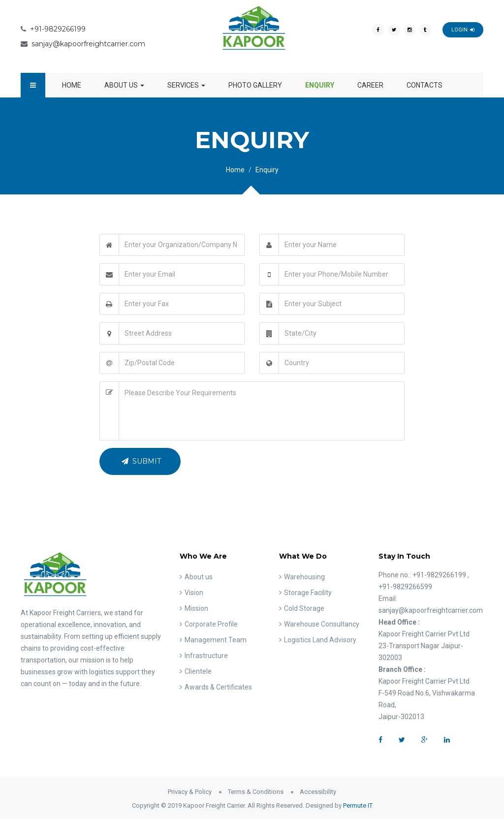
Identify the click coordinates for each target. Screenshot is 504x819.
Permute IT (358, 805)
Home (72, 85)
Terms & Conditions (256, 792)
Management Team (216, 640)
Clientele (198, 671)
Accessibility (318, 792)
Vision (194, 593)
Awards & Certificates (218, 687)
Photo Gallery (255, 85)
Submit (141, 461)
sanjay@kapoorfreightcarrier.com (88, 44)
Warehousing (304, 577)
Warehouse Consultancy (322, 624)
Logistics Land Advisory (320, 640)
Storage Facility (308, 593)
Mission (196, 608)
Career (370, 85)
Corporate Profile (211, 624)
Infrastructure (206, 656)
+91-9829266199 (58, 29)
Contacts (425, 85)
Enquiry (320, 85)
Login (463, 30)
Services (186, 85)
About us (124, 85)
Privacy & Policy (190, 792)
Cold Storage (304, 608)
